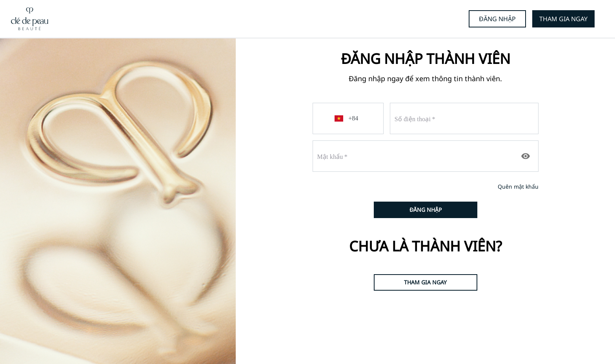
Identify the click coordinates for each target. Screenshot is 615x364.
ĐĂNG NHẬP (497, 19)
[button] (340, 118)
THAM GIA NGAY (563, 19)
